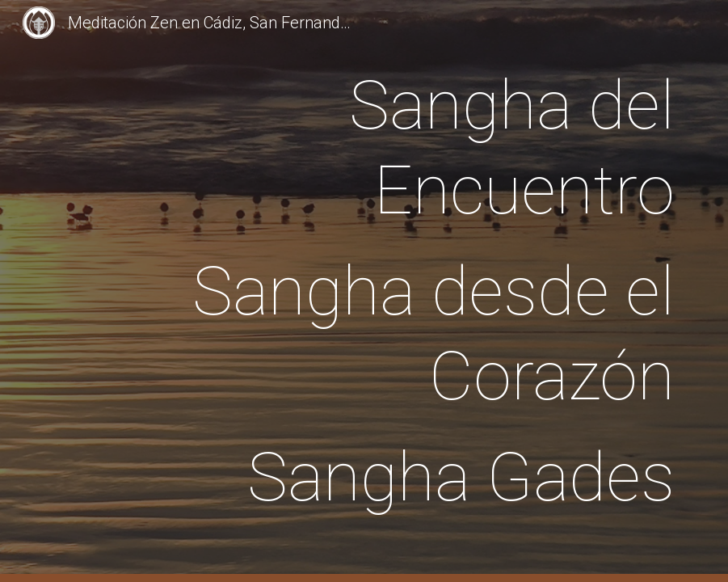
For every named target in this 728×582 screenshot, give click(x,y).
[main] (391, 291)
